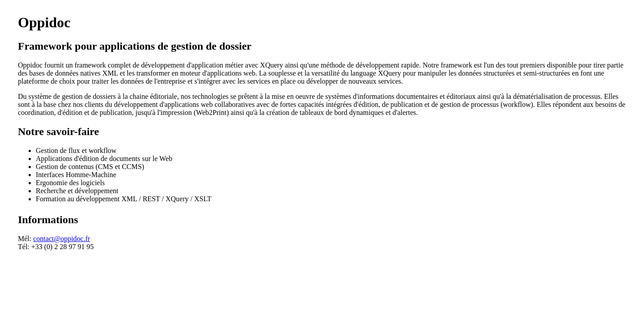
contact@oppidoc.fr (61, 239)
